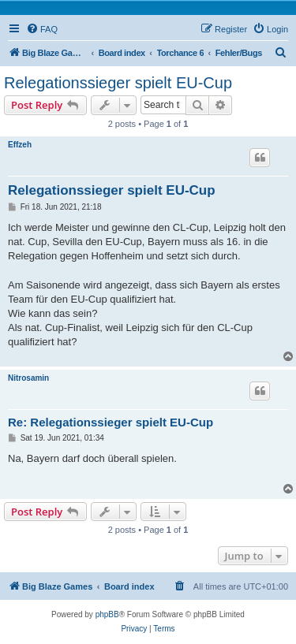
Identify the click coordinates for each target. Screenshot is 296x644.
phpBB (107, 614)
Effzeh (20, 145)
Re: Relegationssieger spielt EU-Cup (111, 422)
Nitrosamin (28, 378)
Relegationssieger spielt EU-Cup (118, 83)
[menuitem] (42, 29)
